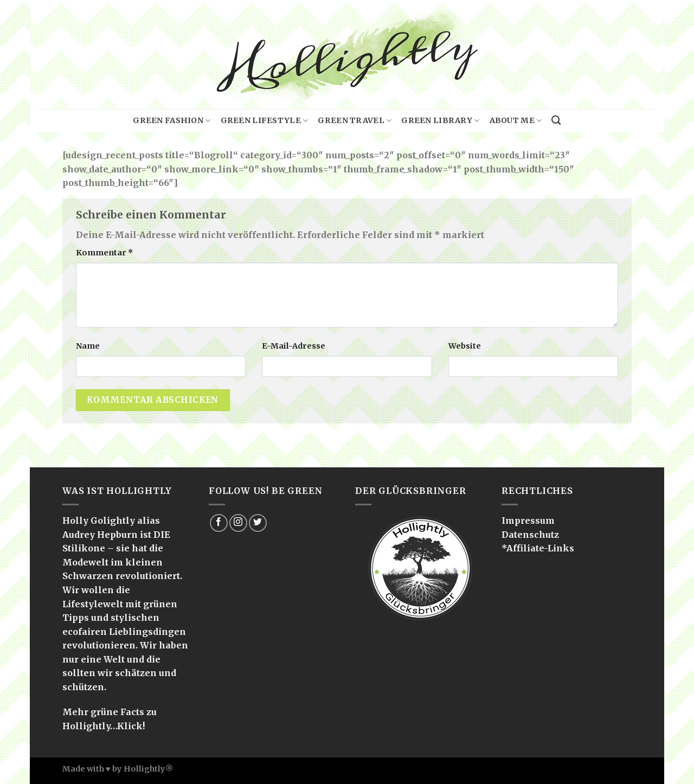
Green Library (440, 121)
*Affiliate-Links (538, 548)
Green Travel (355, 121)
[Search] (556, 121)
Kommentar (105, 253)
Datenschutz (530, 535)
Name (88, 346)
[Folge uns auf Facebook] (219, 523)
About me (516, 121)
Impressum (528, 520)
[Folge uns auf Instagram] (238, 523)
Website (465, 346)
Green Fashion (172, 121)
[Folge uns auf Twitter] (258, 523)
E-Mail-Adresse (294, 346)
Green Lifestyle (265, 121)
